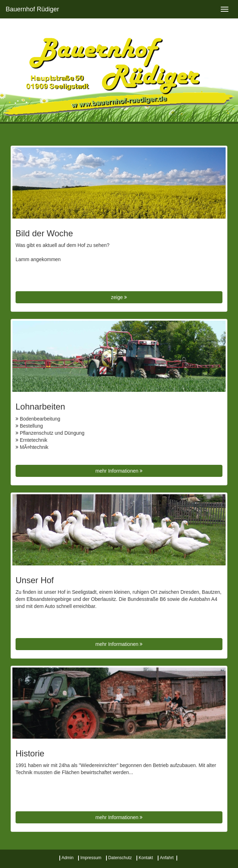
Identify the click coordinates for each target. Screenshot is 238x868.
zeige (119, 297)
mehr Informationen (119, 471)
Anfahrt (167, 858)
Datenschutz (120, 858)
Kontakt (146, 858)
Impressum (91, 858)
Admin (68, 858)
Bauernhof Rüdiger (32, 9)
